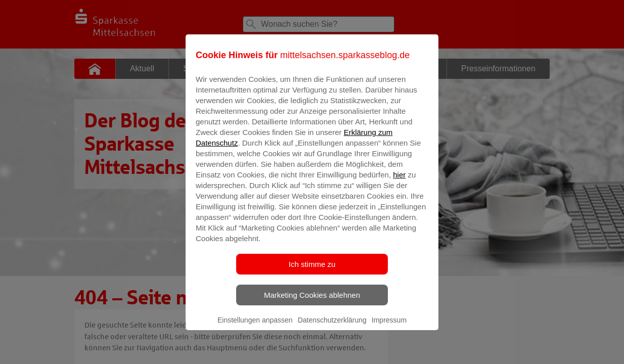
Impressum (389, 327)
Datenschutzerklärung (332, 327)
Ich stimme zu (312, 271)
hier (399, 182)
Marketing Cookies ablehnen (312, 302)
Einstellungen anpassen (255, 327)
